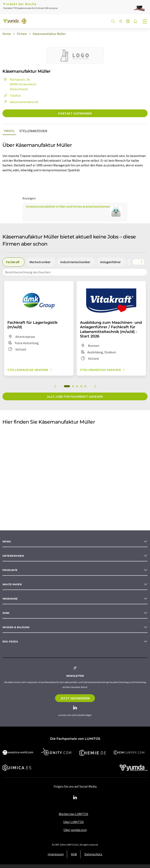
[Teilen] (121, 22)
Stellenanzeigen (33, 131)
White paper (12, 584)
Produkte (10, 570)
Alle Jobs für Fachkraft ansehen (75, 396)
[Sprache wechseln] (128, 22)
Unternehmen (13, 556)
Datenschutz (93, 854)
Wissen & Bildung (16, 627)
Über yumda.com (75, 830)
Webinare (10, 599)
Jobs (6, 613)
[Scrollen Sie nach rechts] (141, 262)
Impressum (56, 854)
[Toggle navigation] (145, 22)
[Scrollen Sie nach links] (135, 262)
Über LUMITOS (73, 822)
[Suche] (113, 22)
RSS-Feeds (10, 642)
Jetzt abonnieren (75, 698)
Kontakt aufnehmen (75, 113)
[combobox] (75, 272)
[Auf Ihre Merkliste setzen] (135, 22)
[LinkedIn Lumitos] (75, 798)
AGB (74, 854)
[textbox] (75, 272)
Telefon (12, 96)
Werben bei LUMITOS (73, 814)
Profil (9, 131)
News (7, 541)
